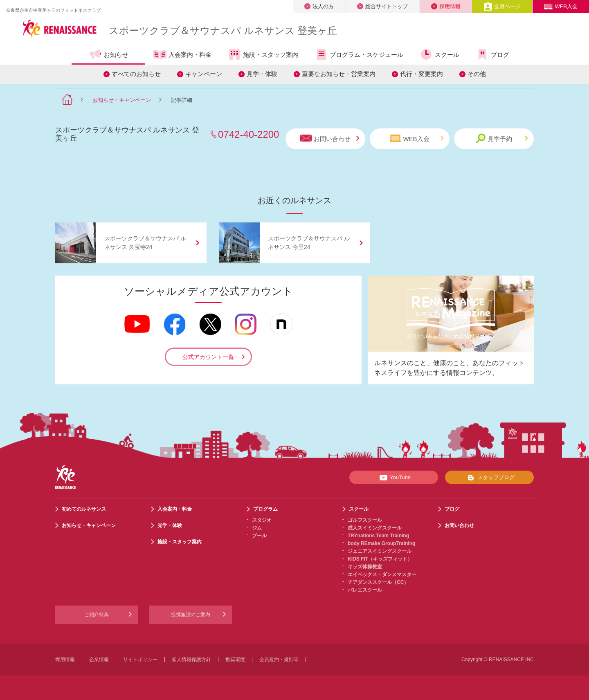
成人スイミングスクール (375, 528)
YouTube (394, 478)
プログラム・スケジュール (359, 54)
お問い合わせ (330, 138)
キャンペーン (204, 74)
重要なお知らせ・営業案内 (339, 74)
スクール (440, 54)
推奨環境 (235, 660)
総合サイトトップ (382, 6)
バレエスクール (365, 590)
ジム (257, 528)
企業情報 (99, 660)
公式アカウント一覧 (208, 357)
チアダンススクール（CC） (378, 582)
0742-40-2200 (248, 134)
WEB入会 (561, 6)
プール (259, 536)
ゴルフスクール (365, 520)
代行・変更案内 (422, 74)
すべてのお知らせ (136, 74)
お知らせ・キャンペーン (122, 100)
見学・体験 (262, 74)
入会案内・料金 (182, 55)
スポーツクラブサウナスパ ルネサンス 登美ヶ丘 (223, 30)
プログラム (265, 509)
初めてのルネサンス (84, 509)
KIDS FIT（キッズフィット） (380, 559)
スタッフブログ (489, 478)
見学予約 (502, 138)
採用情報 (446, 6)
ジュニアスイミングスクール (380, 551)
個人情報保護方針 (191, 660)
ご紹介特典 (97, 615)
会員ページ (502, 6)
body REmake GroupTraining (381, 543)
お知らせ (109, 54)
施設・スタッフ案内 (263, 54)
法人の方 (319, 6)
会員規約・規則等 (279, 660)
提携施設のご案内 (191, 615)
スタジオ (262, 520)
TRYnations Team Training (378, 536)
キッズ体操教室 (365, 567)
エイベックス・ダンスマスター (382, 574)
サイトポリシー (140, 660)
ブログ (492, 54)
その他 (477, 74)
